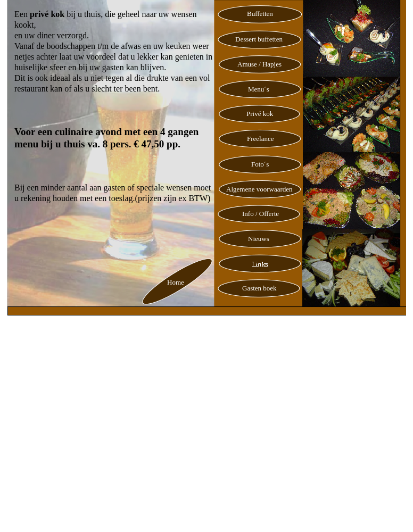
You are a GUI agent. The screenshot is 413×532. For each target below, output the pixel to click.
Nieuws (259, 239)
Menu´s (259, 89)
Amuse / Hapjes (259, 64)
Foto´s (260, 164)
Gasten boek (259, 288)
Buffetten (260, 14)
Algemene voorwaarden (259, 189)
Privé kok (260, 114)
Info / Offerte (261, 214)
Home (176, 282)
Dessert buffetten (259, 39)
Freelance (261, 139)
